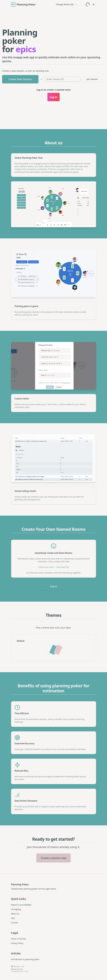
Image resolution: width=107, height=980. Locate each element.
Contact (15, 923)
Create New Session (20, 79)
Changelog (16, 909)
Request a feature (17, 969)
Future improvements (21, 905)
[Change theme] (67, 4)
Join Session (92, 79)
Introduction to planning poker (25, 959)
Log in (53, 585)
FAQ (13, 918)
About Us (15, 914)
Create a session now (53, 862)
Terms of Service (19, 939)
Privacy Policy (17, 943)
